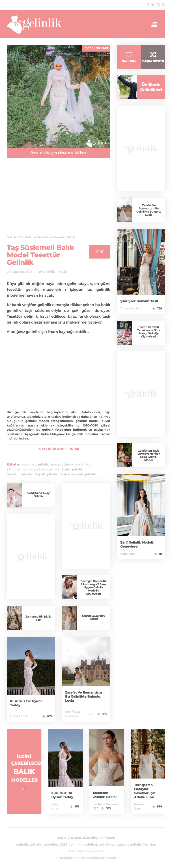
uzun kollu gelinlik (45, 469)
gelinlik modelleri (44, 844)
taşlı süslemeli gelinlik (78, 474)
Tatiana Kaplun (130, 308)
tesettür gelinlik (20, 474)
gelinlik (28, 464)
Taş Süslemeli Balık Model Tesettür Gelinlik (40, 255)
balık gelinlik (72, 469)
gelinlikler (107, 844)
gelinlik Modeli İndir (59, 449)
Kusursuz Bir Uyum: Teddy (62, 795)
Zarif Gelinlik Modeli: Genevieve (137, 544)
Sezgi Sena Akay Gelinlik (38, 495)
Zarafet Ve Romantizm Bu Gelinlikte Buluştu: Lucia (84, 696)
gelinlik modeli (49, 464)
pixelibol (97, 851)
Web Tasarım (78, 851)
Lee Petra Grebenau (106, 804)
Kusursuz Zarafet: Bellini (94, 617)
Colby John (128, 554)
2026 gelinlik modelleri (78, 844)
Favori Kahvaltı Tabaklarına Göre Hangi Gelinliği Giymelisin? (149, 332)
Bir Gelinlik (46, 272)
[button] (23, 789)
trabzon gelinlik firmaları (136, 844)
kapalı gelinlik (46, 474)
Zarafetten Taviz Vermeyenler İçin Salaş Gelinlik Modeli (149, 455)
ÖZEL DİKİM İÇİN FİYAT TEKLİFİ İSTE (59, 153)
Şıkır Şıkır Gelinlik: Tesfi (139, 301)
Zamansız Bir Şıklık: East (38, 618)
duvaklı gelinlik (76, 464)
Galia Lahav (19, 716)
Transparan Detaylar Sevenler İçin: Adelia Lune (145, 791)
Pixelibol (93, 858)
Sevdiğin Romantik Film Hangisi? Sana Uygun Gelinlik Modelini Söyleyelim (94, 587)
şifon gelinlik (17, 469)
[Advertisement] (58, 200)
